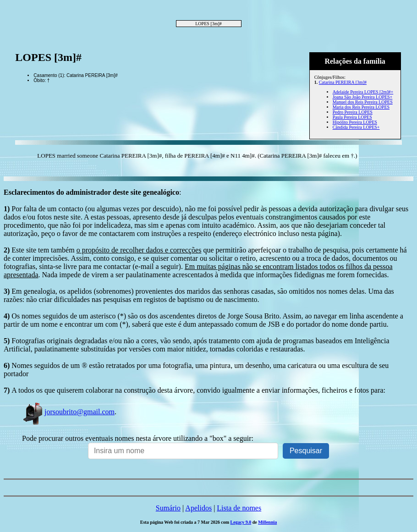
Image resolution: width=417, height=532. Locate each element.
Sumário (168, 508)
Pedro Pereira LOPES (353, 112)
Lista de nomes (239, 508)
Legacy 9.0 (241, 522)
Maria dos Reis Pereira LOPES (361, 107)
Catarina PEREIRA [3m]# (343, 82)
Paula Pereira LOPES (352, 117)
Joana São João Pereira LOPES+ (363, 97)
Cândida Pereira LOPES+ (356, 127)
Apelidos (198, 508)
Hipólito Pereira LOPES (355, 122)
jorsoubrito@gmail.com (68, 412)
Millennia (267, 522)
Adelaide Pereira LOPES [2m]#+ (363, 92)
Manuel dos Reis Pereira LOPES (363, 102)
